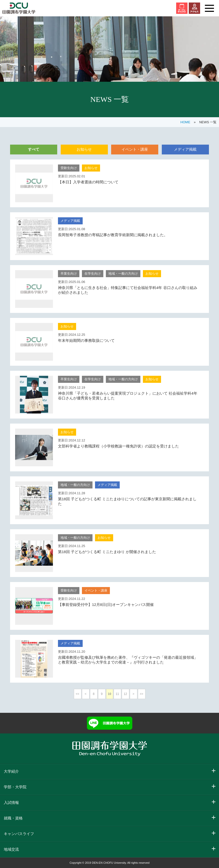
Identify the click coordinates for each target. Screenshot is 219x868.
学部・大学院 (15, 787)
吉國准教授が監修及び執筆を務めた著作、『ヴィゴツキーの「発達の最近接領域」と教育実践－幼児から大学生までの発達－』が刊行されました (128, 660)
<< (77, 694)
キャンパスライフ (19, 834)
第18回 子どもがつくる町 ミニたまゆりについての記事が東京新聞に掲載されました (127, 501)
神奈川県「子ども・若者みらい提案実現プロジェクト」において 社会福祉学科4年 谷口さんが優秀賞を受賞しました (128, 396)
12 (125, 694)
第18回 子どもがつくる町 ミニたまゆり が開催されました (107, 552)
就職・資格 (13, 818)
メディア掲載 (185, 149)
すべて (34, 149)
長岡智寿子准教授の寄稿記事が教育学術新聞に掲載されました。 (113, 235)
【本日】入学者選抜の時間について (88, 182)
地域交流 (11, 849)
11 (117, 694)
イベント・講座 (135, 149)
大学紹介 (11, 771)
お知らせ (84, 149)
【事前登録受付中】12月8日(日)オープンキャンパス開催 (106, 605)
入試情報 (11, 802)
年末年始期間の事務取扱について (86, 340)
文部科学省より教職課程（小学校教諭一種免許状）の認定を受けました (118, 446)
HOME (185, 122)
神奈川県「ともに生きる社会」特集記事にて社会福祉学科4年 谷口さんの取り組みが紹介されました (128, 290)
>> (141, 694)
